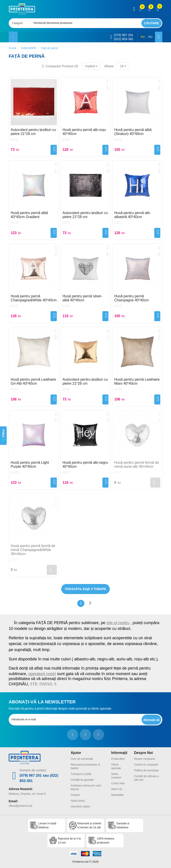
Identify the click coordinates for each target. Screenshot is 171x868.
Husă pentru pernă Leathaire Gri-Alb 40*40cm (33, 381)
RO (143, 37)
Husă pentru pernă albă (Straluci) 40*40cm (133, 132)
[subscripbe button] (151, 720)
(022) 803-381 (124, 39)
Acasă (12, 48)
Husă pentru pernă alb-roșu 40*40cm (84, 132)
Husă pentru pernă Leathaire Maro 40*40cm (137, 381)
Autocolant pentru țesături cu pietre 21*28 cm (33, 132)
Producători (118, 759)
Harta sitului (78, 801)
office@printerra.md (20, 806)
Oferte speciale (116, 766)
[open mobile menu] (13, 37)
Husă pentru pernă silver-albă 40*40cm (83, 298)
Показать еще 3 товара (85, 589)
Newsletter (117, 795)
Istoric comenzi (116, 776)
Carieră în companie (146, 765)
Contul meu (118, 783)
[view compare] (141, 9)
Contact (75, 795)
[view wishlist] (149, 9)
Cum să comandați (82, 759)
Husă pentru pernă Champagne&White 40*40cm (34, 298)
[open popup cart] (158, 9)
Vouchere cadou (80, 807)
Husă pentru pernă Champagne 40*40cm (131, 298)
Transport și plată (81, 774)
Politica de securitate (146, 770)
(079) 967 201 (123, 35)
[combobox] (21, 23)
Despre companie (145, 759)
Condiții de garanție (82, 780)
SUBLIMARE (29, 48)
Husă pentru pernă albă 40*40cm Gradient (29, 215)
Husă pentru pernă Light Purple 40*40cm (30, 465)
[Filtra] (3, 436)
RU (150, 37)
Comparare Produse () (62, 66)
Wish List (117, 789)
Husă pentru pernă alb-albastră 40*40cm (132, 215)
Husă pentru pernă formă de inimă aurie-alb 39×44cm (136, 465)
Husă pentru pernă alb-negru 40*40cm (85, 465)
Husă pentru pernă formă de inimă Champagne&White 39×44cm (33, 550)
